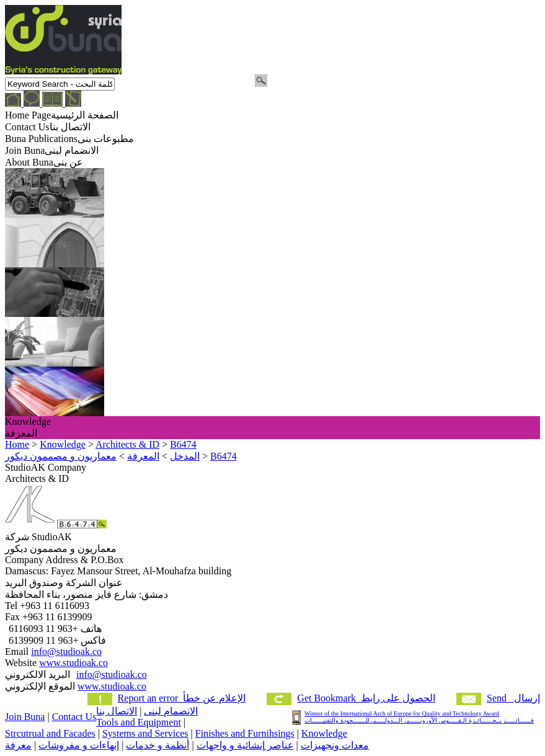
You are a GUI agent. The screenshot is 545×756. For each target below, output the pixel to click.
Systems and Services (145, 733)
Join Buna (25, 717)
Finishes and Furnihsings (245, 733)
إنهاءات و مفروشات (79, 745)
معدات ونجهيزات (335, 745)
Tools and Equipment (139, 722)
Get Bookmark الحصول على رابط (366, 698)
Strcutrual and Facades (50, 733)
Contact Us (74, 717)
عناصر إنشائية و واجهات (245, 745)
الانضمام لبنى (171, 711)
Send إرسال (513, 698)
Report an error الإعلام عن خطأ (182, 698)
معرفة (18, 745)
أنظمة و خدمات (157, 745)
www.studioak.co (73, 663)
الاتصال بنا (117, 711)
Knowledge (324, 733)
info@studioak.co (66, 651)
